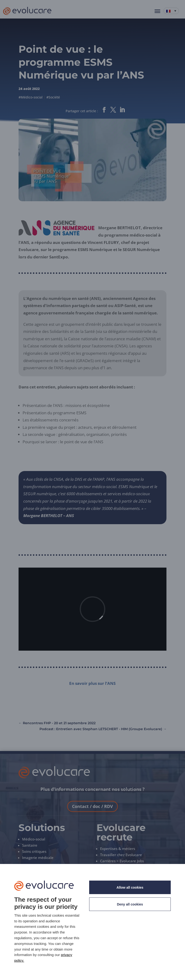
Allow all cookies (130, 887)
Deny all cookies (130, 904)
